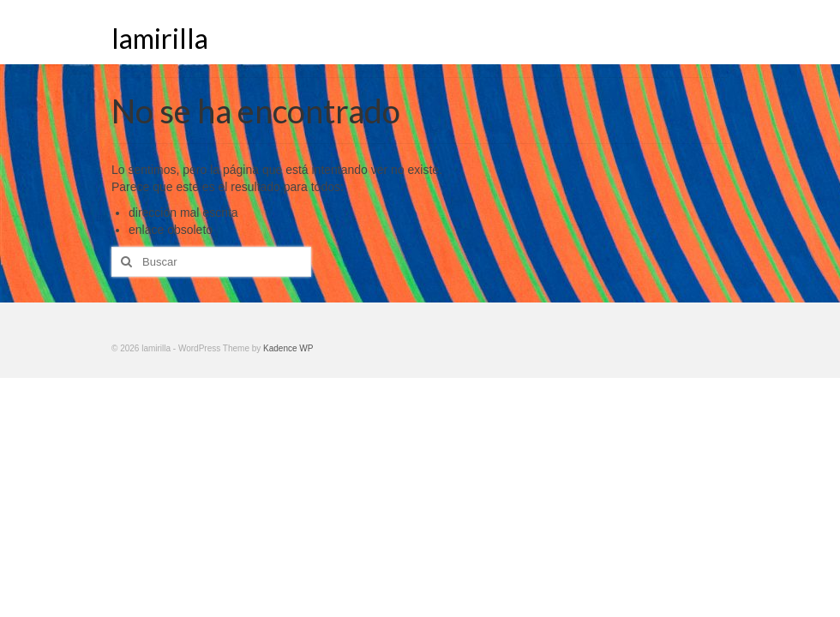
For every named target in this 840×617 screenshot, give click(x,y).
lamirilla (160, 38)
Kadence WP (288, 348)
